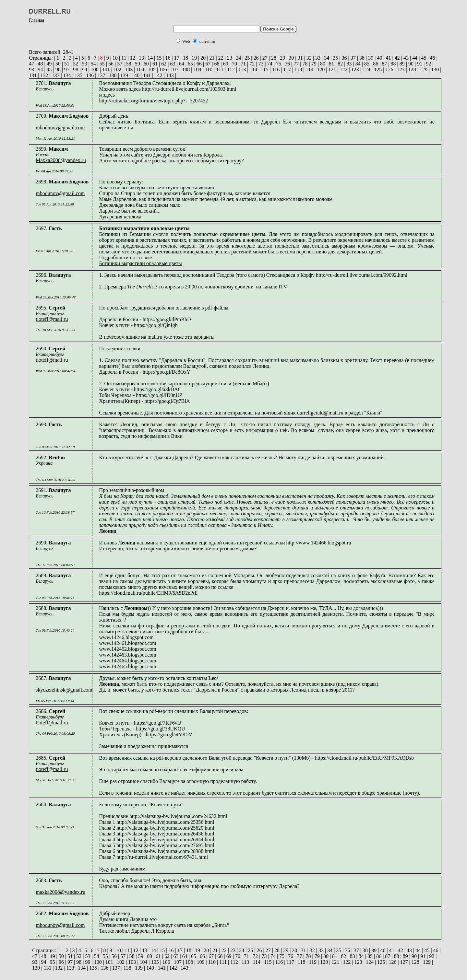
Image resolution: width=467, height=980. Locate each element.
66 (198, 64)
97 (66, 70)
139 (124, 75)
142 (158, 75)
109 (197, 70)
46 (432, 58)
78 (305, 64)
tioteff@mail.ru (52, 319)
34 (326, 58)
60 (146, 64)
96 (57, 70)
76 (287, 64)
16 (167, 58)
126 (389, 70)
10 (114, 58)
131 (33, 75)
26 (256, 58)
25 (246, 58)
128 (412, 70)
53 (84, 64)
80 (322, 64)
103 (128, 70)
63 (172, 64)
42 (397, 58)
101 (105, 70)
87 (384, 64)
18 (185, 58)
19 (194, 58)
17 (176, 58)
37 (353, 58)
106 (162, 70)
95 (49, 70)
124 (366, 70)
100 (94, 70)
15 (158, 58)
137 (101, 75)
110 (208, 70)
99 (84, 70)
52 (75, 64)
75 (278, 64)
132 (43, 75)
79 (313, 64)
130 (434, 70)
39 (370, 58)
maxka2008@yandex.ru (60, 892)
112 (230, 70)
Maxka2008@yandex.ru (61, 160)
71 (243, 64)
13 (141, 58)
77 (295, 64)
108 (185, 70)
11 (123, 58)
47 (31, 64)
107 (174, 70)
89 (401, 64)
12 (132, 58)
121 (331, 70)
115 (264, 70)
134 (66, 75)
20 (202, 58)
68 (216, 64)
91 (419, 64)
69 (225, 64)
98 (75, 70)
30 (291, 58)
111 (219, 70)
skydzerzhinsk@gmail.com (64, 690)
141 (146, 75)
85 (366, 64)
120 (320, 70)
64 (181, 64)
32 (308, 58)
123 (354, 70)
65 (190, 64)
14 (150, 58)
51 (66, 64)
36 (344, 58)
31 (300, 58)
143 (169, 75)
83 (349, 64)
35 (335, 58)
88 (393, 64)
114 (253, 70)
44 (414, 58)
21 (211, 58)
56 (110, 64)
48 (40, 64)
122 (343, 70)
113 (241, 70)
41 (388, 58)
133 (55, 75)
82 (340, 64)
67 (207, 64)
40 (379, 58)
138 (112, 75)
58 (128, 64)
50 (57, 64)
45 (423, 58)
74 (269, 64)
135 (78, 75)
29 (282, 58)
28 (273, 58)
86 (375, 64)
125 (377, 70)
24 (238, 58)
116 (275, 70)
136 (89, 75)
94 (40, 70)
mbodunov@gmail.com (60, 128)
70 (234, 64)
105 (151, 70)
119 (309, 70)
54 (93, 64)
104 (139, 70)
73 (260, 64)
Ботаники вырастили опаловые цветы (140, 263)
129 (423, 70)
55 (102, 64)
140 (135, 75)
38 (361, 58)
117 (286, 70)
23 (229, 58)
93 (31, 70)
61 (154, 64)
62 (163, 64)
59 (137, 64)
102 (117, 70)
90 (410, 64)
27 (264, 58)
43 (405, 58)
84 (357, 64)
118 (298, 70)
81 (331, 64)
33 (317, 58)
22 (220, 58)
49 (49, 64)
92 (428, 64)
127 (400, 70)
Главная (36, 20)
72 (251, 64)
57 (119, 64)
